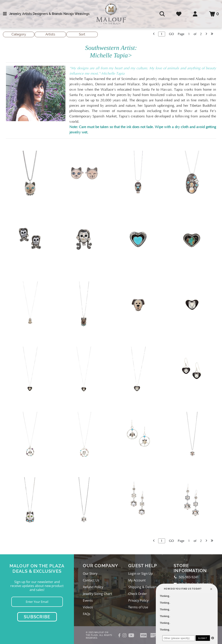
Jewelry (15, 14)
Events (88, 600)
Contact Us (91, 580)
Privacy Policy (138, 600)
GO (171, 34)
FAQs (87, 614)
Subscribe (37, 617)
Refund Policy (93, 587)
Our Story (90, 574)
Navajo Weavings (77, 14)
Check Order (138, 594)
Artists (27, 14)
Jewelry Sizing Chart (97, 594)
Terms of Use (138, 607)
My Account (137, 580)
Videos (88, 607)
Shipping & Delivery (143, 587)
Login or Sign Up (141, 574)
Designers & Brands (48, 14)
